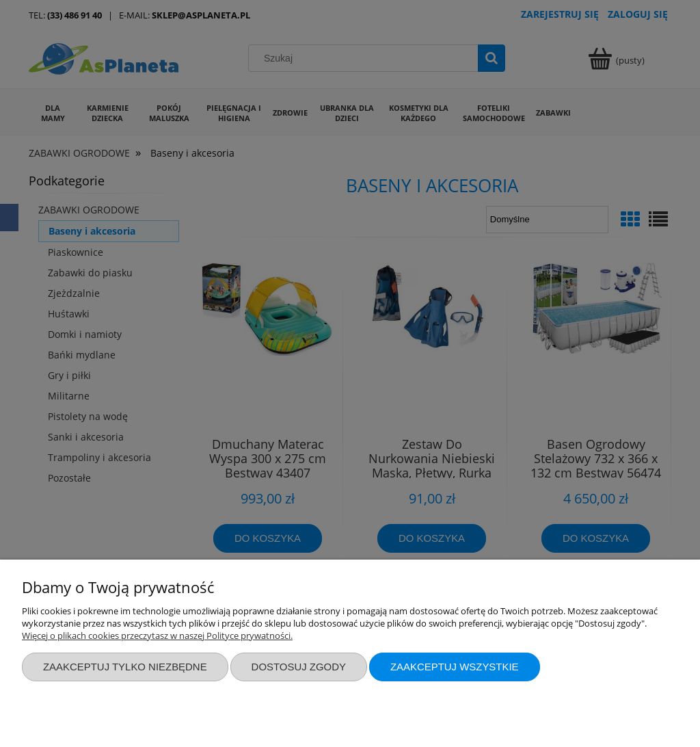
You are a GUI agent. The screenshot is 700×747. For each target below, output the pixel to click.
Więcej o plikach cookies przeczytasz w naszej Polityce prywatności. (157, 635)
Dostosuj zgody (299, 667)
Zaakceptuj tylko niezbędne (125, 667)
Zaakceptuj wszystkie (455, 667)
